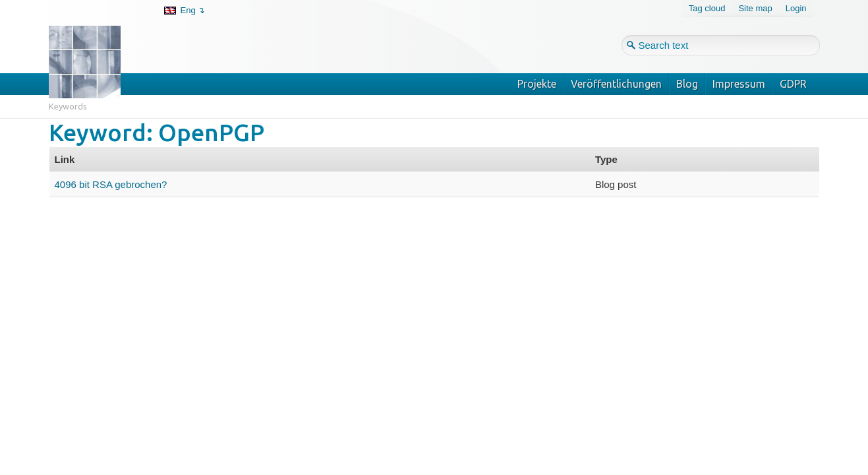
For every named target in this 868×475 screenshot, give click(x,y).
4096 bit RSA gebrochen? (111, 184)
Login (796, 8)
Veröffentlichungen (616, 84)
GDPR (793, 84)
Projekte (537, 84)
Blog (687, 84)
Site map (755, 8)
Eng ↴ (193, 10)
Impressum (739, 84)
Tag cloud (707, 8)
